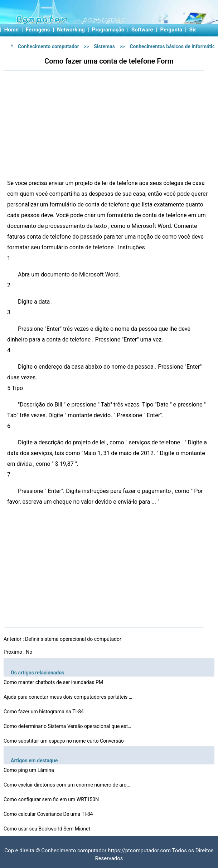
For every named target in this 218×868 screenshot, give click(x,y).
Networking (71, 30)
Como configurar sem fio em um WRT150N (52, 799)
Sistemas (104, 46)
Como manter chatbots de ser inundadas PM (54, 682)
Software (142, 30)
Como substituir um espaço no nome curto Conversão (64, 741)
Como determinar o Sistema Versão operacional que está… (68, 726)
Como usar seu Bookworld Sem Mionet (48, 829)
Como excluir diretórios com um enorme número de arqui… (68, 785)
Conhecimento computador (49, 46)
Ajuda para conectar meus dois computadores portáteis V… (68, 697)
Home (11, 30)
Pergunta (171, 30)
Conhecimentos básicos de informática (173, 46)
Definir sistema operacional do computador (74, 639)
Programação (108, 30)
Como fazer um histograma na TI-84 (44, 712)
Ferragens (38, 30)
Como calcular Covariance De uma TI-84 (49, 814)
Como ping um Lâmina (29, 770)
